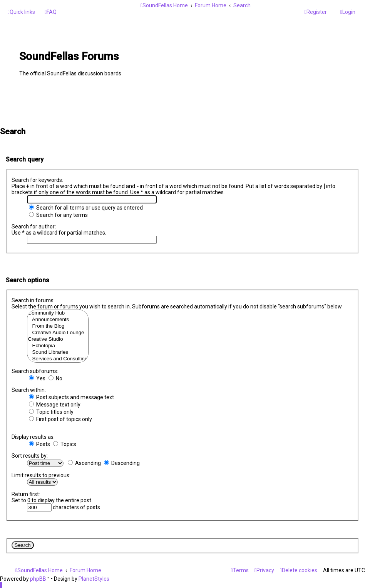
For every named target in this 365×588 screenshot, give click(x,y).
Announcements (58, 320)
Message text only (55, 405)
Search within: (29, 390)
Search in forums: (33, 300)
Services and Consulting (58, 359)
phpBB (38, 579)
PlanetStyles (94, 579)
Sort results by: (30, 456)
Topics (65, 444)
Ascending (84, 463)
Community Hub (58, 313)
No (55, 378)
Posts (39, 444)
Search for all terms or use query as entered (86, 208)
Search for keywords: (37, 180)
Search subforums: (35, 371)
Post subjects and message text (71, 397)
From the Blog (58, 326)
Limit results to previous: (41, 475)
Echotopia (58, 346)
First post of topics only (60, 419)
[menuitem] (51, 12)
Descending (122, 463)
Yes (37, 378)
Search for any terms (58, 215)
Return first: (26, 494)
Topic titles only (51, 412)
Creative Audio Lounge (58, 333)
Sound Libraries (58, 352)
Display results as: (33, 437)
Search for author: (34, 227)
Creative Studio (58, 339)
